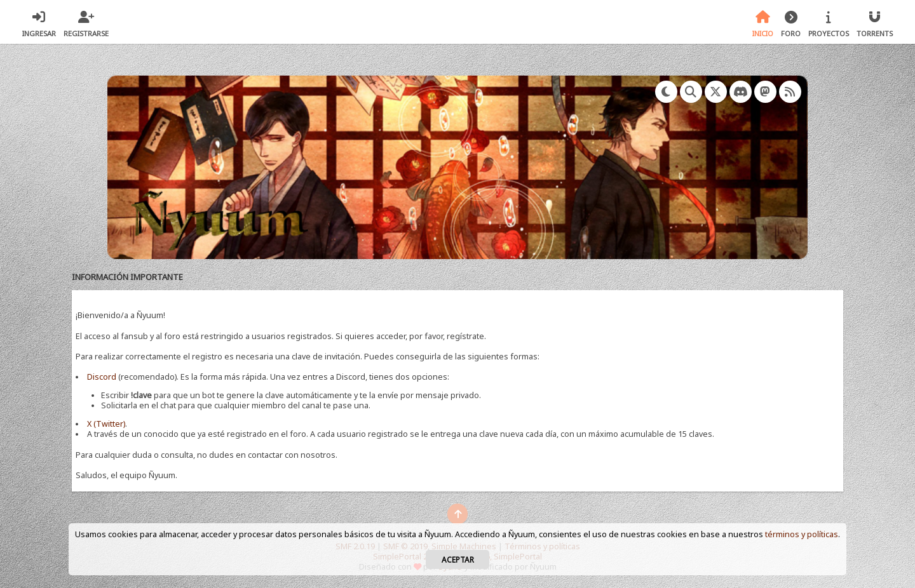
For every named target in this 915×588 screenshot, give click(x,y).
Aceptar (458, 559)
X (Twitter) (106, 424)
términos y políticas (802, 534)
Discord (102, 377)
